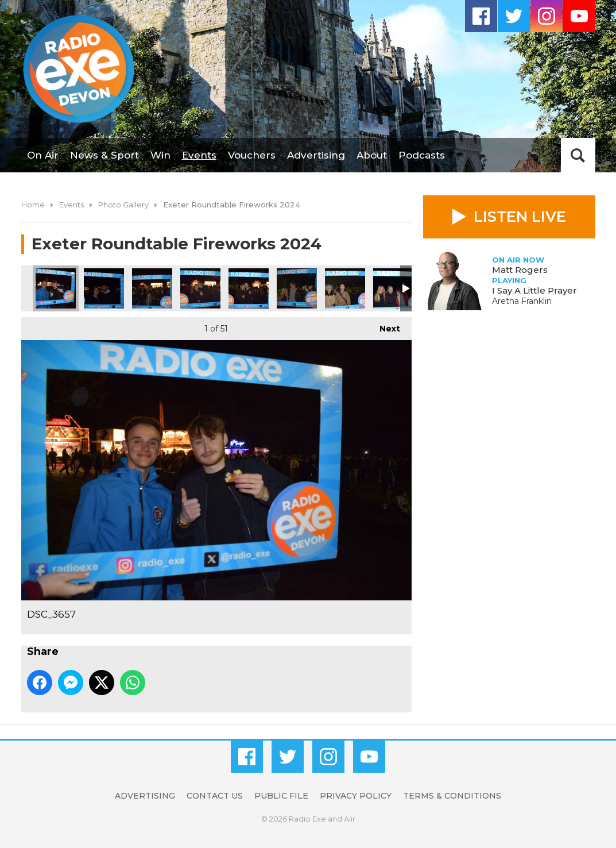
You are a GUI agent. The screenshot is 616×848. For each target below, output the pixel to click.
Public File (281, 796)
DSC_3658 (104, 288)
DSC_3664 (297, 288)
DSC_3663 (249, 288)
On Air (43, 155)
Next (384, 325)
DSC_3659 (152, 288)
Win (160, 155)
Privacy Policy (356, 796)
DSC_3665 (345, 288)
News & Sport (104, 155)
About (372, 155)
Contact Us (215, 796)
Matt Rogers (520, 270)
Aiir (350, 819)
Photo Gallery (123, 205)
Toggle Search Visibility (578, 155)
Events (199, 155)
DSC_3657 (56, 288)
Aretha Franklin (522, 301)
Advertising (316, 155)
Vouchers (252, 155)
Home (33, 205)
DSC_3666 (393, 288)
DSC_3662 (200, 288)
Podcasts (422, 155)
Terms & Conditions (452, 796)
